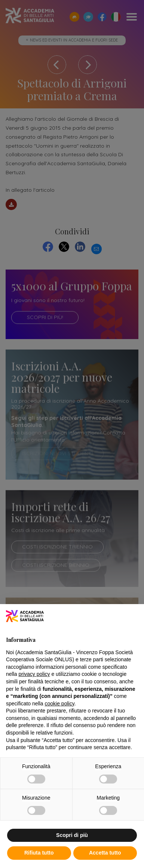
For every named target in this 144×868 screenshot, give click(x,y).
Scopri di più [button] (72, 835)
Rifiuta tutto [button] (39, 853)
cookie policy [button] (60, 704)
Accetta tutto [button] (105, 853)
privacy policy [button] (34, 674)
